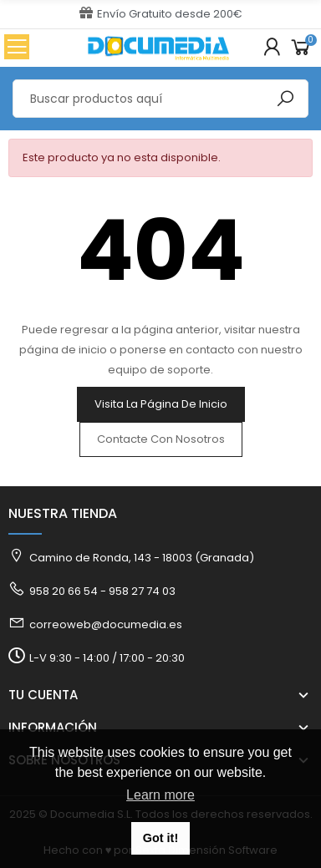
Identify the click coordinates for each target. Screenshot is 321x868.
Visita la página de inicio (161, 404)
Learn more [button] (160, 795)
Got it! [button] (160, 838)
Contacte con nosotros (161, 439)
